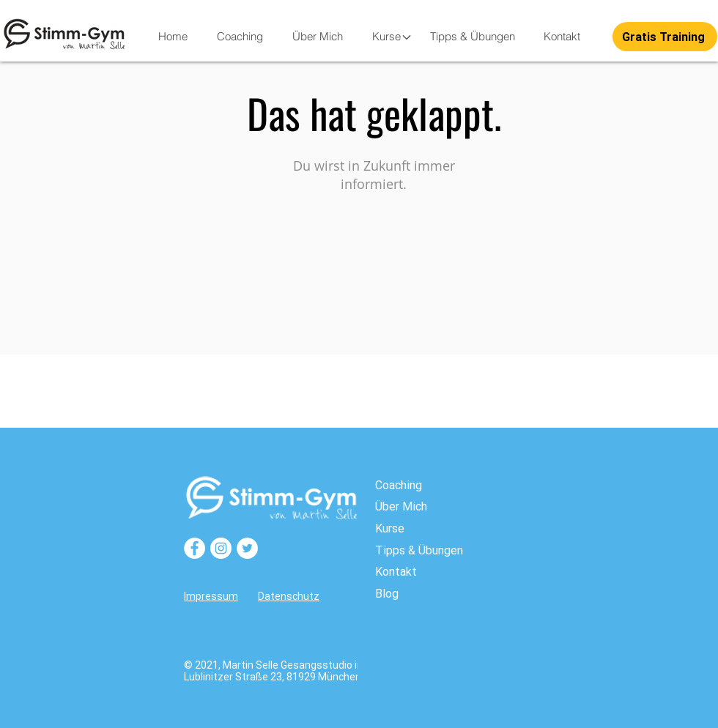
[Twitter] (247, 548)
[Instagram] (221, 548)
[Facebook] (195, 548)
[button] (386, 37)
